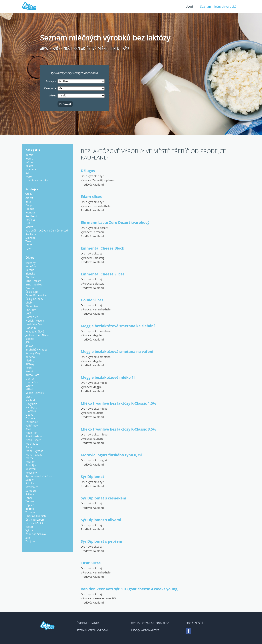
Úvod (189, 7)
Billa (28, 202)
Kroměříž (31, 371)
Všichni (30, 194)
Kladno (30, 360)
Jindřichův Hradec (36, 350)
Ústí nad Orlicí (34, 523)
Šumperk (31, 491)
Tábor (29, 498)
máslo (29, 162)
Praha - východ (34, 451)
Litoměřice (32, 382)
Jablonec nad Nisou (37, 335)
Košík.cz (30, 220)
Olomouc (31, 411)
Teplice (30, 505)
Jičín (28, 342)
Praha (29, 447)
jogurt (103, 460)
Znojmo (30, 541)
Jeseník (30, 339)
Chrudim (31, 310)
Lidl (28, 223)
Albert (29, 198)
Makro (29, 227)
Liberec (30, 379)
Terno (29, 241)
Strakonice (32, 487)
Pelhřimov (32, 426)
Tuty (28, 249)
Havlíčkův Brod (34, 324)
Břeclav (30, 277)
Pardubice (32, 422)
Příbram (30, 462)
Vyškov (29, 530)
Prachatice (32, 444)
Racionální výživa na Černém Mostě (47, 230)
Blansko (30, 274)
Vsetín (29, 527)
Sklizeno (30, 238)
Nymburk (31, 407)
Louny (29, 386)
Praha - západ (34, 455)
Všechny (30, 263)
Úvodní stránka (88, 623)
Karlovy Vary (33, 353)
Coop (29, 205)
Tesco (29, 245)
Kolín (29, 368)
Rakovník (31, 469)
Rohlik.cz (31, 234)
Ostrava (30, 418)
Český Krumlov (34, 299)
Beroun (30, 270)
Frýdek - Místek (35, 321)
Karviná (30, 357)
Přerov (29, 458)
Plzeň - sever (33, 440)
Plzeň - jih (31, 433)
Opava (29, 415)
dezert (104, 228)
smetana (105, 331)
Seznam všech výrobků (93, 630)
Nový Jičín (31, 404)
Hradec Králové (35, 331)
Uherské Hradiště (36, 516)
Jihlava (29, 346)
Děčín (29, 313)
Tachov (30, 501)
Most (28, 397)
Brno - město (33, 281)
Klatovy (30, 364)
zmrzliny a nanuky (37, 180)
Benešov (31, 266)
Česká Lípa (32, 292)
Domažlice (32, 317)
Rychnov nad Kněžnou (39, 476)
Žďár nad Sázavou (36, 534)
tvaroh (29, 177)
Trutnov (30, 512)
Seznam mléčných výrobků (218, 7)
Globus (30, 209)
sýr (102, 176)
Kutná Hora (32, 375)
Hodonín (31, 328)
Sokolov (30, 483)
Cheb (29, 302)
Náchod (30, 400)
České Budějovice (36, 295)
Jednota (30, 212)
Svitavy (30, 494)
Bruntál (30, 288)
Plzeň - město (34, 436)
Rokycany (31, 473)
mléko (104, 383)
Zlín (28, 538)
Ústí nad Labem (35, 520)
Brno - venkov (34, 284)
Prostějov (31, 465)
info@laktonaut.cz (145, 630)
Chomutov (32, 306)
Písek (29, 429)
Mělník (30, 389)
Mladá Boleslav (35, 393)
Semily (29, 480)
